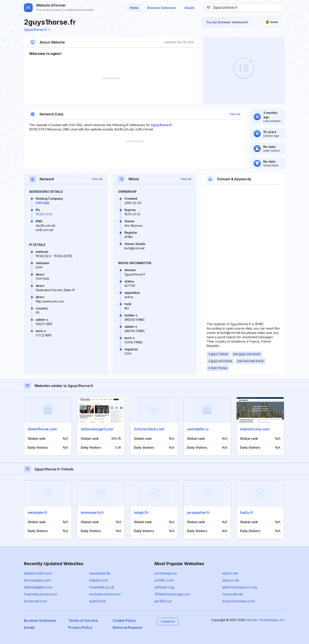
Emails (190, 8)
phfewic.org (164, 587)
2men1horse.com (42, 429)
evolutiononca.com (105, 594)
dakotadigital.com (38, 587)
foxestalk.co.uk (102, 587)
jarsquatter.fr (198, 512)
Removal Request (128, 627)
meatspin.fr (38, 512)
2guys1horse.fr (37, 30)
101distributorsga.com (172, 594)
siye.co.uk (231, 580)
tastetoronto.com (38, 573)
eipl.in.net (230, 573)
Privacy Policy (80, 627)
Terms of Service (83, 620)
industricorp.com (255, 429)
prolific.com (164, 580)
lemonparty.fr (92, 512)
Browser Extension (162, 8)
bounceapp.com (37, 580)
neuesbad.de (100, 573)
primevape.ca (166, 573)
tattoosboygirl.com (97, 429)
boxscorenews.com (239, 601)
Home (134, 8)
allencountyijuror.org (240, 587)
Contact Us (168, 621)
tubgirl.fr (141, 512)
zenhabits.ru (198, 429)
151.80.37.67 (44, 214)
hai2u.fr (247, 512)
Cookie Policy (124, 620)
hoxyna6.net (233, 594)
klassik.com (99, 580)
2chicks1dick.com (149, 429)
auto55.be (97, 601)
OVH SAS (42, 203)
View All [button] (235, 114)
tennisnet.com (35, 601)
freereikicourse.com (40, 594)
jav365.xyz (163, 601)
